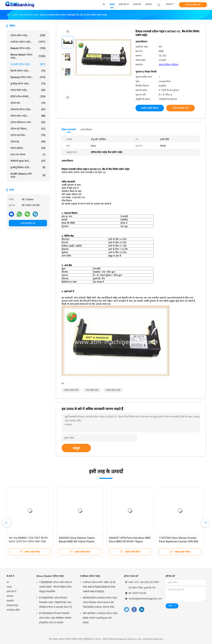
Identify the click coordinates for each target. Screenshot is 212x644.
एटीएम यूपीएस (28, 148)
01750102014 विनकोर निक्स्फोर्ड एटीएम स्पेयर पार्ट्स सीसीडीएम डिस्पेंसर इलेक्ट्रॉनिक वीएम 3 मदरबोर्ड (55, 618)
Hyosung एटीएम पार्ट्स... (28, 77)
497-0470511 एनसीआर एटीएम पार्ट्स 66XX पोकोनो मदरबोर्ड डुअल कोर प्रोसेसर (100, 618)
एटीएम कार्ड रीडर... (28, 135)
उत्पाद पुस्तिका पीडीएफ (169, 65)
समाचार (10, 596)
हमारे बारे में (11, 591)
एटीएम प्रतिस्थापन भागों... (28, 122)
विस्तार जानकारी (69, 130)
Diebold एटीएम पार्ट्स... (28, 48)
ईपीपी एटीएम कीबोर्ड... (28, 96)
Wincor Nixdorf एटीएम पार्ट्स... (28, 56)
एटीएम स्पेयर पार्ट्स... (28, 116)
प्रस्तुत (76, 448)
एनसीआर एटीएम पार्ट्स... (28, 42)
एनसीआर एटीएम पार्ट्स (90, 576)
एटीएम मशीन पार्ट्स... (28, 35)
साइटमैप (10, 601)
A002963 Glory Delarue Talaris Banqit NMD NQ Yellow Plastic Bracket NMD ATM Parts (77, 541)
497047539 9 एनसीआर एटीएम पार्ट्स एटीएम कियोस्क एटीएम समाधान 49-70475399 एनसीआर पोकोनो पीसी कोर (100, 603)
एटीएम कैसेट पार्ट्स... (28, 90)
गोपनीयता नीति (13, 610)
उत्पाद (9, 587)
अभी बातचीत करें (193, 5)
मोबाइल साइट (12, 605)
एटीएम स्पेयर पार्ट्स (113, 390)
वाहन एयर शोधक (28, 154)
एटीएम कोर (28, 103)
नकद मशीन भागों (92, 390)
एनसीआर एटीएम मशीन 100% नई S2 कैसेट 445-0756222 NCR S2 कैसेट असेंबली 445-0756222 (99, 587)
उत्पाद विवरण (86, 130)
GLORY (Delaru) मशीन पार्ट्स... (28, 175)
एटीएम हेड (28, 142)
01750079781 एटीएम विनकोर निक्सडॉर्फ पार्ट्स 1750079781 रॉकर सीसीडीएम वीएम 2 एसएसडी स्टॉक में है (55, 602)
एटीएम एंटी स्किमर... (28, 129)
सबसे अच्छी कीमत (150, 108)
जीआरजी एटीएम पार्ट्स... (28, 109)
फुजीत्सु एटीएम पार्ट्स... (28, 84)
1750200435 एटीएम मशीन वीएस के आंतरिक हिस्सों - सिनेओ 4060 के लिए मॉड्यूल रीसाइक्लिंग (56, 587)
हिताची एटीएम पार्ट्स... (28, 71)
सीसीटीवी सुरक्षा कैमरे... (28, 161)
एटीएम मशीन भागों (71, 390)
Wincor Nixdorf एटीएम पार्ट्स (50, 576)
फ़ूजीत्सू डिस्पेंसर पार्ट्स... (28, 167)
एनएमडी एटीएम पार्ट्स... (28, 64)
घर (8, 582)
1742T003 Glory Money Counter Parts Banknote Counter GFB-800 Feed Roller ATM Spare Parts (179, 541)
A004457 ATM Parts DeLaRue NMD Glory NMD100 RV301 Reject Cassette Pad (130, 541)
